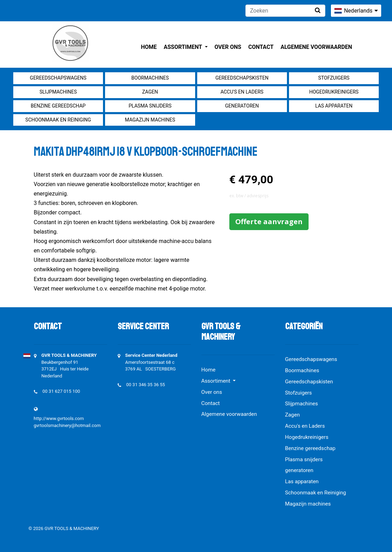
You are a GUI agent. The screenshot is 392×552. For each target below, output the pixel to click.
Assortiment (183, 47)
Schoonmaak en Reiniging (58, 120)
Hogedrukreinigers (334, 92)
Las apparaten (334, 106)
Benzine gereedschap (58, 106)
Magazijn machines (150, 120)
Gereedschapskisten (242, 78)
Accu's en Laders (242, 92)
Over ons (228, 47)
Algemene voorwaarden (316, 47)
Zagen (150, 92)
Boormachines (150, 78)
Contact (261, 47)
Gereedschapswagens (58, 78)
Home (149, 47)
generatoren (242, 106)
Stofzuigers (334, 78)
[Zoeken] (285, 11)
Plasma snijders (150, 106)
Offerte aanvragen (269, 222)
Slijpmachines (58, 92)
